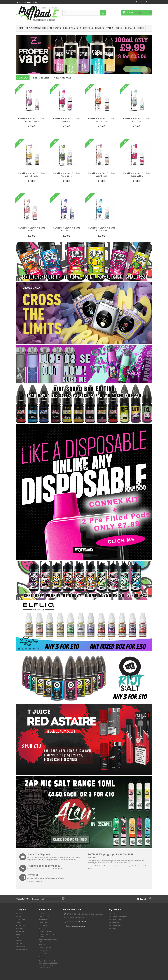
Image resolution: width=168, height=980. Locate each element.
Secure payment (45, 948)
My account (115, 910)
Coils (119, 28)
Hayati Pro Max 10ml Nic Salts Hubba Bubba (136, 175)
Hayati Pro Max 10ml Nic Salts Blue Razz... (66, 229)
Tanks (110, 28)
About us (42, 945)
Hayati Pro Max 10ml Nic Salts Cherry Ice (31, 229)
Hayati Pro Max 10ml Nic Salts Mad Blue (136, 120)
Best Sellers (41, 78)
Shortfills (87, 28)
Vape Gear (19, 928)
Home (20, 28)
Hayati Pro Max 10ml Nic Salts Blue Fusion (101, 229)
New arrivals (62, 78)
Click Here (133, 68)
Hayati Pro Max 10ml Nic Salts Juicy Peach (101, 175)
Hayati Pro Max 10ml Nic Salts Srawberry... (66, 120)
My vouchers (114, 928)
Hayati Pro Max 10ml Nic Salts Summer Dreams (31, 120)
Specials (42, 913)
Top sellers (43, 919)
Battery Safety (44, 954)
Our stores (43, 922)
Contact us (140, 2)
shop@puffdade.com (79, 926)
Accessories (20, 925)
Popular (23, 78)
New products (44, 916)
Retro (141, 28)
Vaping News (44, 951)
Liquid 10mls (71, 28)
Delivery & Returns (46, 931)
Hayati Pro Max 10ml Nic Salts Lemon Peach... (31, 175)
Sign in (149, 2)
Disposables (20, 947)
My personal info (115, 925)
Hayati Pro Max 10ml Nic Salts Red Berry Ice (101, 120)
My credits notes (115, 919)
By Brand (130, 28)
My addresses (114, 922)
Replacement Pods (37, 28)
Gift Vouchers (21, 931)
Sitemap (42, 957)
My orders (113, 913)
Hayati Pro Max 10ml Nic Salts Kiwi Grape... (66, 175)
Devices (100, 28)
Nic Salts (55, 28)
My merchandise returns (118, 916)
